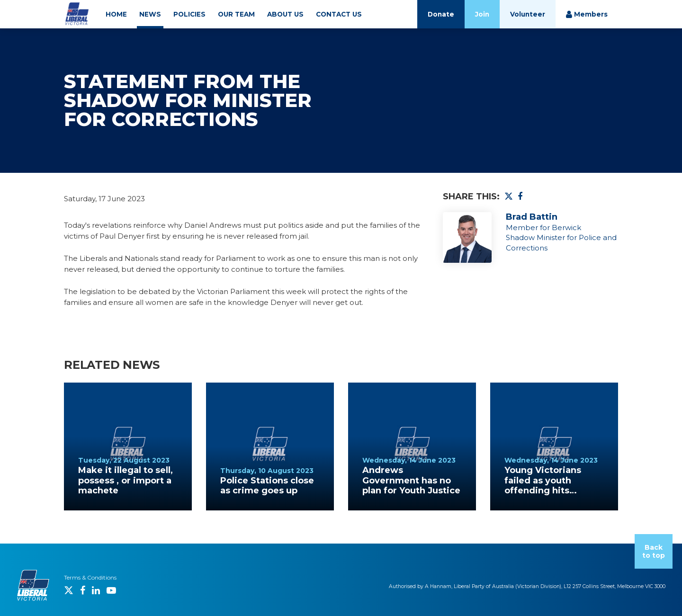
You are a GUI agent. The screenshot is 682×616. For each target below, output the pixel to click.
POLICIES (189, 14)
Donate (441, 14)
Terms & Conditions (90, 577)
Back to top (654, 551)
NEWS (150, 14)
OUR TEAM (236, 14)
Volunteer (528, 14)
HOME (116, 14)
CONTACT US (339, 14)
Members (587, 14)
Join (482, 14)
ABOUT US (285, 14)
